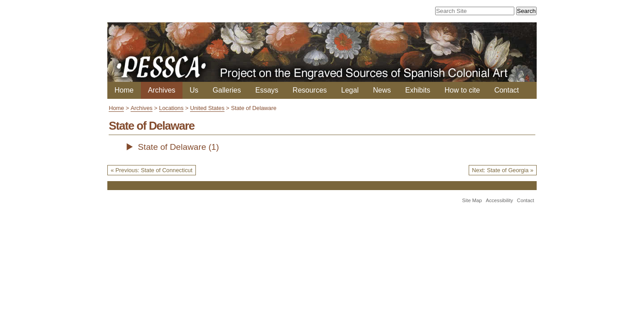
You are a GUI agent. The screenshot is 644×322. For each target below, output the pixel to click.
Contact (506, 90)
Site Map (472, 200)
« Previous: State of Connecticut (151, 170)
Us (194, 90)
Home (124, 90)
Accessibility (499, 200)
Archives (162, 90)
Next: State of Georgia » (502, 170)
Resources (309, 90)
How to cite (462, 90)
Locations (172, 108)
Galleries (227, 90)
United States (207, 108)
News (382, 90)
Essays (267, 90)
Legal (350, 90)
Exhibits (418, 90)
